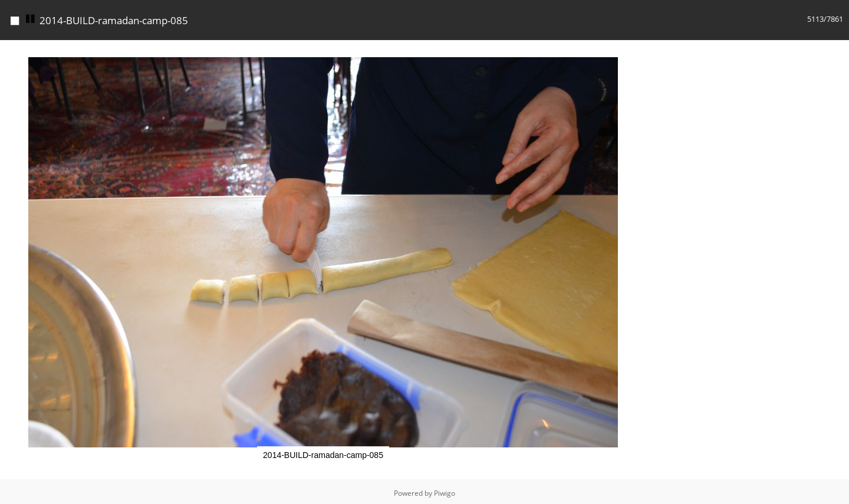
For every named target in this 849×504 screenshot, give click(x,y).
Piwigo (445, 493)
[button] (636, 51)
